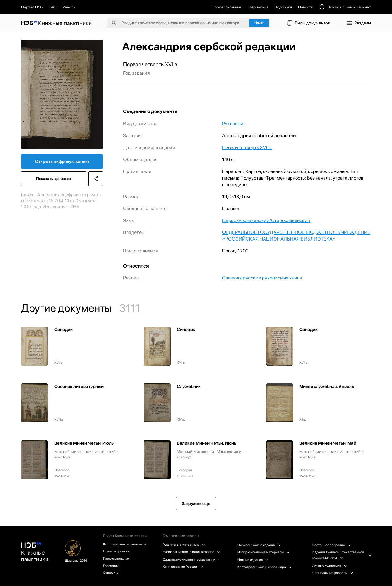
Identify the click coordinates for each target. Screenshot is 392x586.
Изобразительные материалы (264, 552)
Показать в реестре (53, 179)
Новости (306, 7)
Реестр (69, 7)
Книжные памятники (35, 553)
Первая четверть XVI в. (247, 147)
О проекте (112, 574)
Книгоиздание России (183, 567)
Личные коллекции (330, 565)
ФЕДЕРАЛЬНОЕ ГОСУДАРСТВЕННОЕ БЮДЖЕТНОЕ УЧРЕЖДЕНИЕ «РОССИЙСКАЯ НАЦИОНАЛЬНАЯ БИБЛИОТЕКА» (296, 236)
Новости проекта (117, 552)
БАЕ (53, 7)
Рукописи (233, 124)
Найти (259, 23)
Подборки (283, 7)
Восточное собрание (332, 545)
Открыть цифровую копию (62, 162)
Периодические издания (260, 545)
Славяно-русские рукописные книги (262, 278)
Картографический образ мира (265, 567)
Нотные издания (253, 560)
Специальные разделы (333, 573)
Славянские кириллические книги (192, 559)
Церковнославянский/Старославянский (266, 220)
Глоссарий (112, 566)
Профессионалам (227, 7)
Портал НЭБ (32, 7)
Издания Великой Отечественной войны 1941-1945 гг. (342, 555)
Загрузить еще (196, 504)
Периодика (258, 7)
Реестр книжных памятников (126, 544)
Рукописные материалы (184, 545)
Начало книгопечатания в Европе (192, 552)
